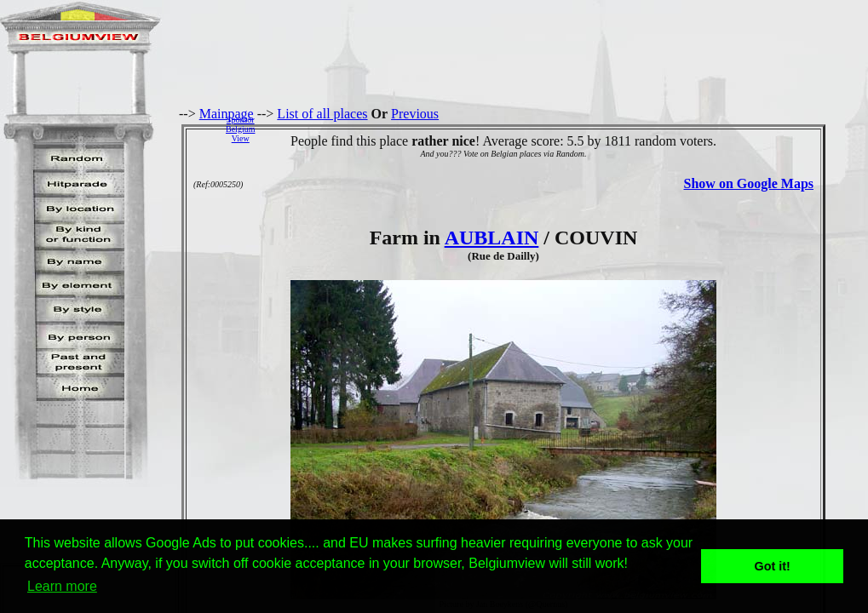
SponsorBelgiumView (240, 129)
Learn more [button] (62, 586)
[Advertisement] (566, 129)
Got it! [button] (773, 566)
